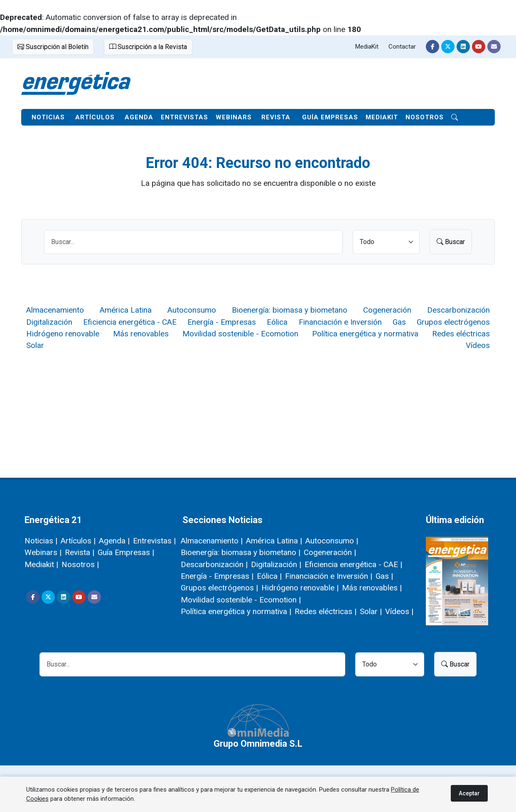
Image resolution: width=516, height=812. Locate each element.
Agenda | (114, 541)
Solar (35, 345)
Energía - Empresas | (217, 576)
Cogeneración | (330, 552)
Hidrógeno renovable (63, 334)
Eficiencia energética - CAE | (353, 564)
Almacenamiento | (212, 541)
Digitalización (49, 322)
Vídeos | (399, 611)
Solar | (371, 611)
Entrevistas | (154, 541)
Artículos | (78, 541)
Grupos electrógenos (453, 322)
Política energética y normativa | (236, 611)
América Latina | (274, 541)
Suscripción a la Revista (148, 47)
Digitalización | (276, 564)
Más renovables (141, 334)
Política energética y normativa (365, 334)
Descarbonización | (214, 564)
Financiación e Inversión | (329, 576)
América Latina (126, 310)
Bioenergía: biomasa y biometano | (241, 552)
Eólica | (269, 576)
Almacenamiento (55, 310)
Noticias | (41, 541)
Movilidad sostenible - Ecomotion (240, 334)
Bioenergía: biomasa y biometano (290, 310)
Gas (399, 322)
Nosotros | (80, 564)
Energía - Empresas (222, 322)
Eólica (277, 322)
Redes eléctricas (461, 334)
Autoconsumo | (332, 541)
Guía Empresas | (126, 552)
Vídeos (478, 345)
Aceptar (469, 793)
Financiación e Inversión (340, 322)
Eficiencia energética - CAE (130, 322)
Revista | (80, 552)
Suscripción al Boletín (53, 47)
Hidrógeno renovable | (300, 588)
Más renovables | (372, 588)
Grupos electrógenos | (219, 588)
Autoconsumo (192, 310)
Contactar (402, 47)
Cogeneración (387, 310)
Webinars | (43, 552)
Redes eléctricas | (326, 611)
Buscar (451, 242)
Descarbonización (458, 310)
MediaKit (367, 47)
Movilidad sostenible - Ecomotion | (241, 600)
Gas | (384, 576)
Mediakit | (41, 564)
